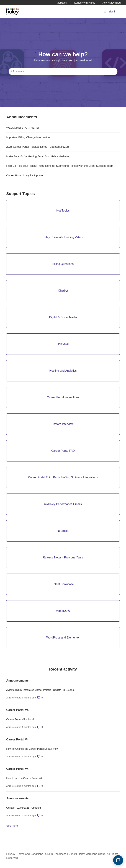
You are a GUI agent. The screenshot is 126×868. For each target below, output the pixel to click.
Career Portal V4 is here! (20, 719)
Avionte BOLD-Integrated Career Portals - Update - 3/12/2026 (40, 690)
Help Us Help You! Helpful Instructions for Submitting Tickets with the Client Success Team (60, 166)
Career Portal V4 (17, 710)
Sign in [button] (112, 12)
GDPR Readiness (56, 854)
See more (12, 826)
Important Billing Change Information (28, 137)
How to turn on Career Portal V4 (24, 778)
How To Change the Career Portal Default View (32, 749)
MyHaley (62, 3)
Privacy (11, 854)
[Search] (63, 71)
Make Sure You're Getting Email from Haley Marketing (38, 156)
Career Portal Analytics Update (25, 175)
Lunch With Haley (85, 3)
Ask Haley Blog (112, 3)
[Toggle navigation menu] (105, 11)
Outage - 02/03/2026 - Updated (24, 808)
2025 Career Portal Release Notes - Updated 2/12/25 (38, 147)
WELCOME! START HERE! (23, 128)
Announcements (17, 681)
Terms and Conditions (30, 854)
